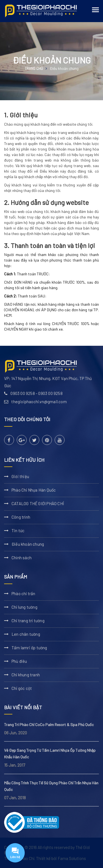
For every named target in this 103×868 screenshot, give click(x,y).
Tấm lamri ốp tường (29, 648)
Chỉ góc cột (22, 688)
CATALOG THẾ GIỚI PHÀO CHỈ (38, 503)
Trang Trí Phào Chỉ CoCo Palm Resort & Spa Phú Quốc (49, 725)
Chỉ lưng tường (24, 607)
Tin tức (18, 531)
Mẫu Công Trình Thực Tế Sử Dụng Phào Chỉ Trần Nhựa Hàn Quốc (51, 786)
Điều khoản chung (28, 544)
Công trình (21, 517)
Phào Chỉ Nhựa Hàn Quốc (34, 490)
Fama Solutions (72, 858)
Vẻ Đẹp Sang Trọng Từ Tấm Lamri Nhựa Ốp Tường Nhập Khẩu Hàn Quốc (50, 754)
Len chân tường (26, 634)
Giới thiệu (20, 476)
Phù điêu (19, 661)
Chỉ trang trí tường (28, 621)
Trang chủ (34, 68)
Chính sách (22, 558)
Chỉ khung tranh (26, 675)
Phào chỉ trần (23, 593)
